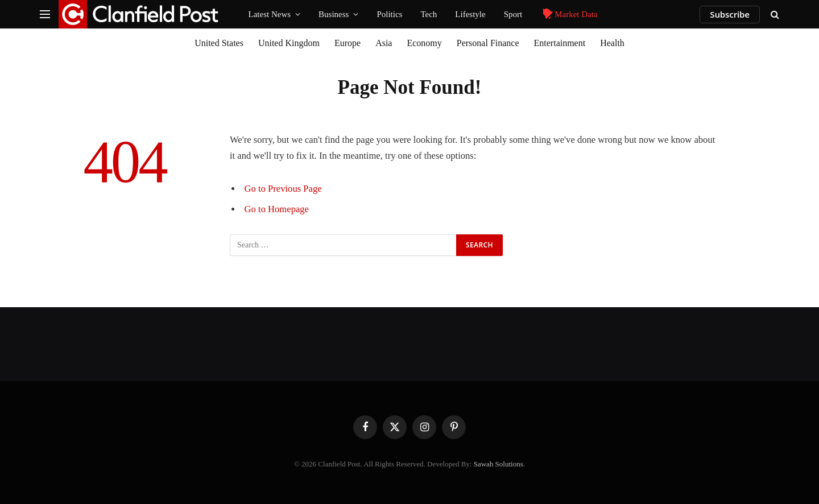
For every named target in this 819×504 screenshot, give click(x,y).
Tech (429, 14)
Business (334, 14)
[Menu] (45, 15)
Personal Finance (488, 43)
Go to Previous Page (283, 189)
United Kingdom (289, 43)
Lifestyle (470, 14)
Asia (384, 43)
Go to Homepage (277, 209)
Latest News (270, 14)
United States (219, 43)
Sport (513, 14)
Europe (348, 43)
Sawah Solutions (499, 464)
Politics (389, 14)
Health (612, 43)
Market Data (569, 15)
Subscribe (730, 14)
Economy (424, 43)
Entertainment (560, 43)
